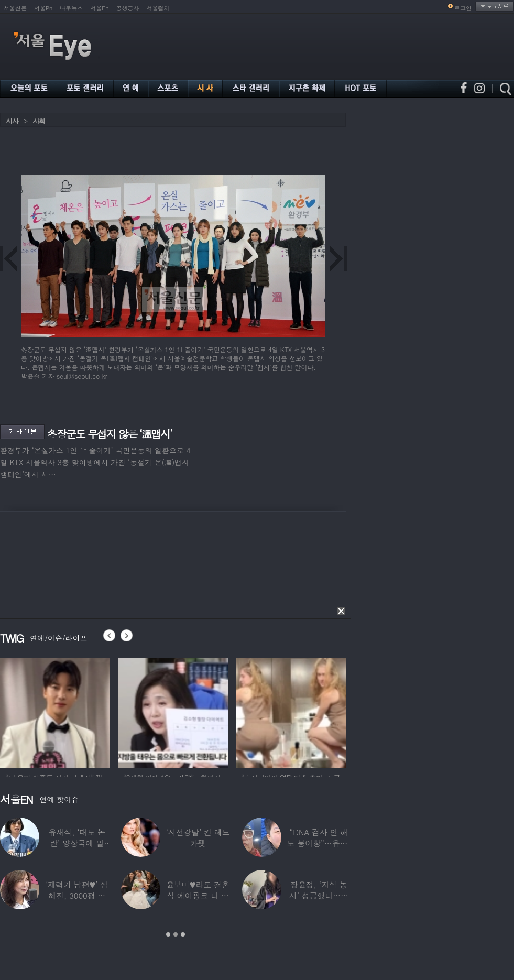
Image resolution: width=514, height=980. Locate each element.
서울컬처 (158, 8)
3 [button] (183, 934)
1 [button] (168, 934)
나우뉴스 (71, 8)
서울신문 (15, 8)
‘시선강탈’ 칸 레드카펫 (198, 837)
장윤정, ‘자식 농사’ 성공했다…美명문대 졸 (319, 895)
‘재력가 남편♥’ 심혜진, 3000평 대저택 (77, 895)
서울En (99, 8)
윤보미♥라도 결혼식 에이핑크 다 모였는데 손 (198, 895)
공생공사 (128, 8)
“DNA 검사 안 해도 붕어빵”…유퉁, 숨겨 (319, 843)
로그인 (463, 8)
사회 (39, 121)
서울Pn (43, 8)
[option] (55, 711)
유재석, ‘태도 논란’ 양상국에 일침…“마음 (77, 843)
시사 (12, 121)
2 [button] (176, 934)
